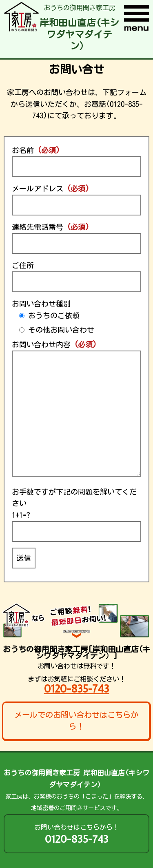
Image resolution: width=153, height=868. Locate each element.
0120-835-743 (77, 689)
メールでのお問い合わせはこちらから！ (76, 721)
